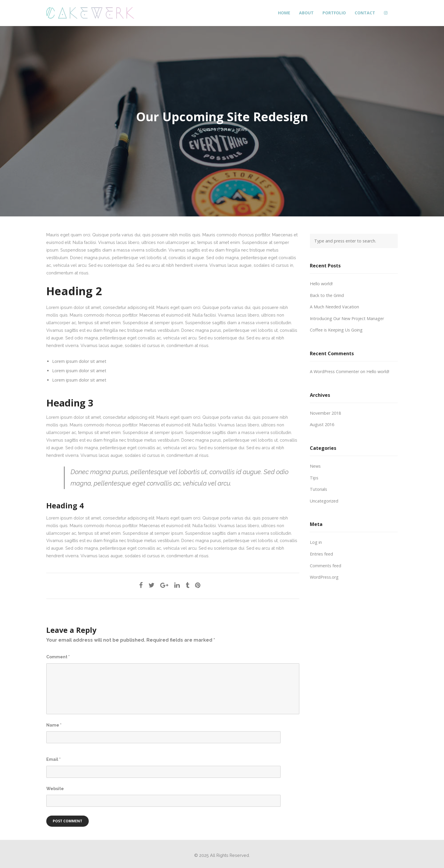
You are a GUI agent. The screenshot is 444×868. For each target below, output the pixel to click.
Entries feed (321, 554)
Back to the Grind (327, 295)
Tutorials (319, 489)
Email (53, 759)
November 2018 (325, 413)
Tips (314, 478)
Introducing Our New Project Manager (347, 318)
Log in (316, 542)
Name (54, 725)
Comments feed (326, 566)
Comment (58, 657)
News (242, 129)
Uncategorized (324, 501)
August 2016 (322, 424)
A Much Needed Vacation (334, 307)
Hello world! (321, 284)
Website (55, 789)
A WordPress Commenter (334, 371)
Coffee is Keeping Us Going (336, 330)
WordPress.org (324, 577)
